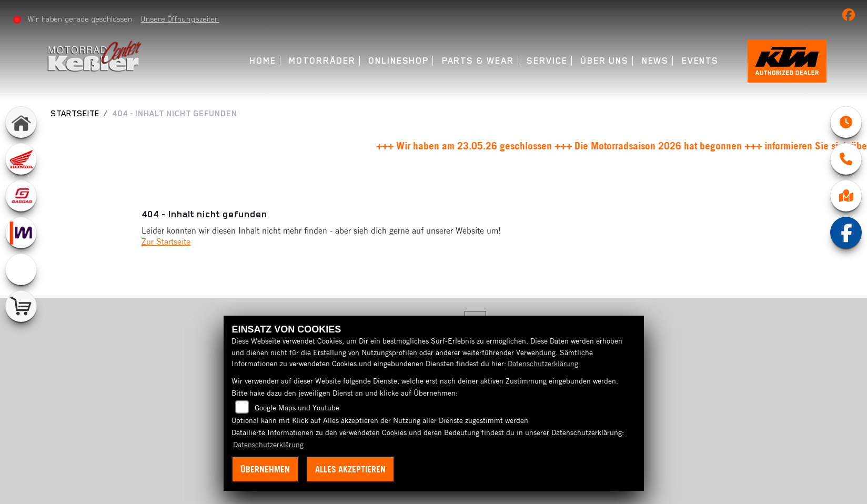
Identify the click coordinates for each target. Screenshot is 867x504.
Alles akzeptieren (350, 469)
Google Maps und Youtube (297, 408)
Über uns (604, 61)
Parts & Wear (478, 61)
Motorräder (322, 61)
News (656, 61)
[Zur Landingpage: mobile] (21, 233)
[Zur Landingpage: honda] (21, 159)
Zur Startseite (166, 241)
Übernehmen (265, 469)
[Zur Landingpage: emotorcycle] (21, 269)
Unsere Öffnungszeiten (180, 19)
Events (700, 61)
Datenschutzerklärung (543, 364)
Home (263, 61)
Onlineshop (399, 61)
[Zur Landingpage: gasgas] (21, 196)
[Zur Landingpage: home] (21, 122)
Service (547, 61)
